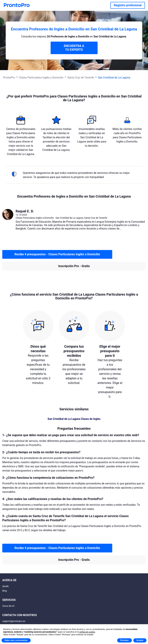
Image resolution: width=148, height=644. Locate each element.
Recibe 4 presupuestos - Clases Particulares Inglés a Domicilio (57, 254)
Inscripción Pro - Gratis (74, 266)
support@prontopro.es (14, 621)
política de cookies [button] (87, 632)
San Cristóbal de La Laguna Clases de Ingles (74, 419)
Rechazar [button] (124, 640)
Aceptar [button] (140, 640)
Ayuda (5, 586)
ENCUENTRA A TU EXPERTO (74, 48)
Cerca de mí (8, 606)
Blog (5, 591)
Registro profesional (128, 5)
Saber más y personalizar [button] (16, 640)
